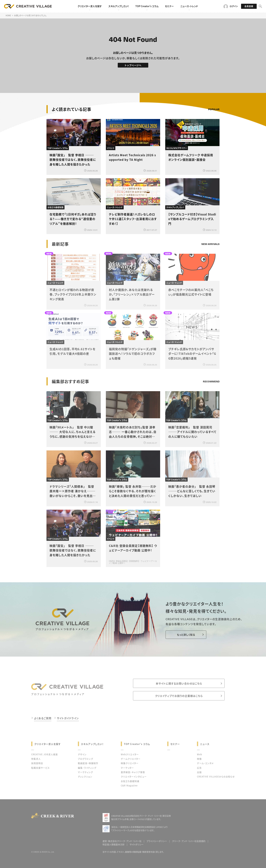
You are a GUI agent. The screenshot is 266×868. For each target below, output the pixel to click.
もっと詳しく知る (186, 635)
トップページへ (133, 65)
